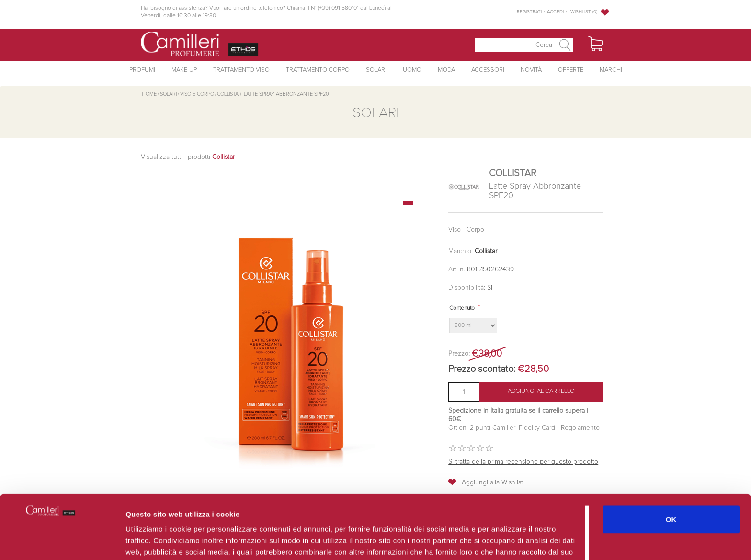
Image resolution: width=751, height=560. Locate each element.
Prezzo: (459, 354)
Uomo (412, 70)
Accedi (555, 12)
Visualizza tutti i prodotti (188, 157)
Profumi (142, 70)
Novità (531, 70)
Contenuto (462, 308)
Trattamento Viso (241, 70)
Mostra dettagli (509, 541)
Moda (446, 70)
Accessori (488, 70)
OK (671, 466)
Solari (376, 70)
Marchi (611, 70)
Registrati (529, 12)
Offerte (571, 70)
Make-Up (184, 70)
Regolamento (579, 428)
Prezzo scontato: (482, 369)
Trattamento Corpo (318, 70)
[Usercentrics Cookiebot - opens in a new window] (62, 541)
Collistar (486, 251)
